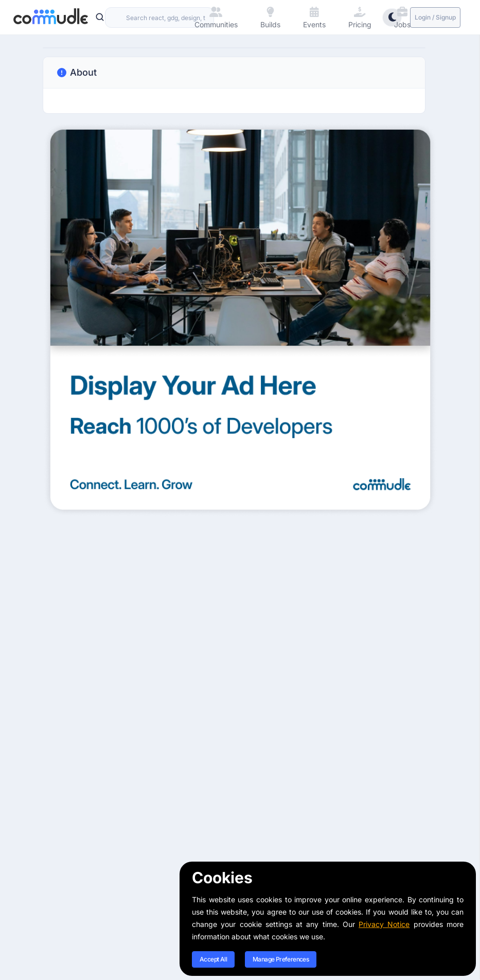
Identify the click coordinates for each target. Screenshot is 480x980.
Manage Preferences (281, 959)
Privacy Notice (384, 924)
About (76, 73)
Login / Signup (435, 17)
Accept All (213, 959)
